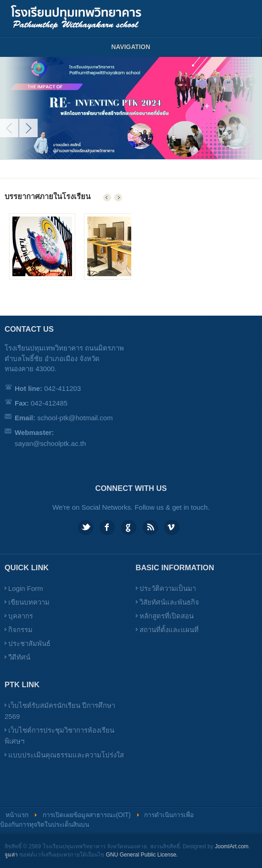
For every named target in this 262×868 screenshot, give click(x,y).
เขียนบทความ (29, 602)
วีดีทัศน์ (19, 657)
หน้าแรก (17, 815)
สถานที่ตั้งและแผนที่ (169, 630)
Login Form (26, 588)
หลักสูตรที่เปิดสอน (167, 616)
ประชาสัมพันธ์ (29, 643)
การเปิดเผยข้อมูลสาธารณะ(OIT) (87, 815)
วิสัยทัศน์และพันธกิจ (169, 602)
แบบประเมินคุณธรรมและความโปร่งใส (66, 755)
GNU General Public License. (142, 855)
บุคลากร (21, 616)
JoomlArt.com (231, 846)
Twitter (86, 527)
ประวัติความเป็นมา (168, 588)
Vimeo (172, 527)
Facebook (107, 527)
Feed (150, 527)
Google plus (129, 527)
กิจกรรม (20, 630)
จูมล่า (11, 855)
